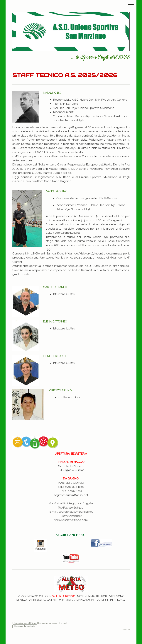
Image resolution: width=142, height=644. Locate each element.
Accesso (126, 630)
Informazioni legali (21, 623)
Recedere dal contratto (25, 626)
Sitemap (62, 623)
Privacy (33, 623)
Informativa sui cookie (48, 623)
